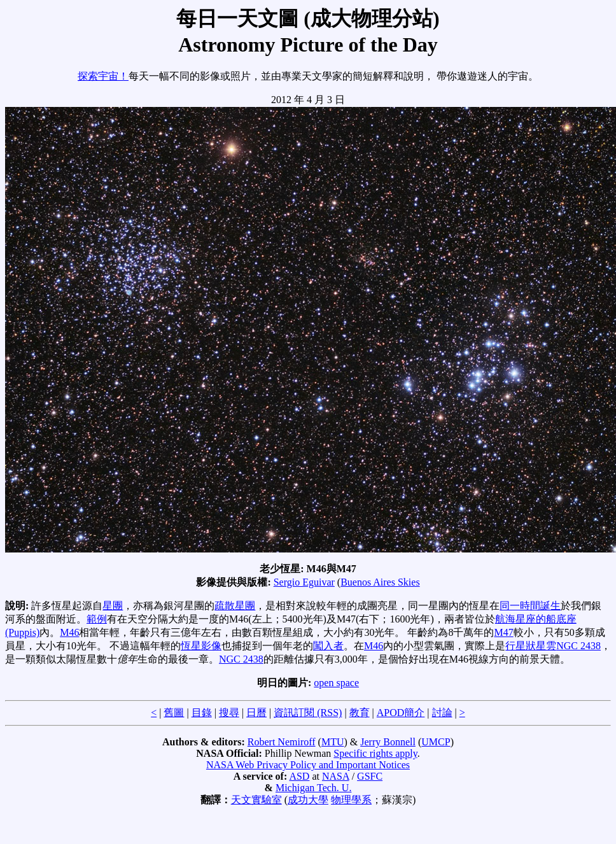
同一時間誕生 (530, 606)
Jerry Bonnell (388, 742)
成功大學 (308, 800)
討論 (442, 713)
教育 (360, 713)
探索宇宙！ (103, 76)
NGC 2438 (578, 646)
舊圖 (174, 713)
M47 (503, 632)
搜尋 (229, 713)
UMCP (436, 742)
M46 (69, 632)
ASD (299, 776)
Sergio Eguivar (304, 582)
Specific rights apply (375, 753)
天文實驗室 (256, 800)
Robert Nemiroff (282, 742)
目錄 (202, 713)
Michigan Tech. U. (313, 788)
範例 (97, 619)
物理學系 (351, 800)
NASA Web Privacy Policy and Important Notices (308, 765)
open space (336, 683)
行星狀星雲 (531, 646)
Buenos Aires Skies (380, 582)
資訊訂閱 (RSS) (308, 713)
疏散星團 (235, 606)
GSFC (370, 776)
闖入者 (328, 646)
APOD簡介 (401, 713)
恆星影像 (201, 646)
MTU (333, 742)
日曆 (256, 713)
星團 (113, 606)
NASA (336, 776)
